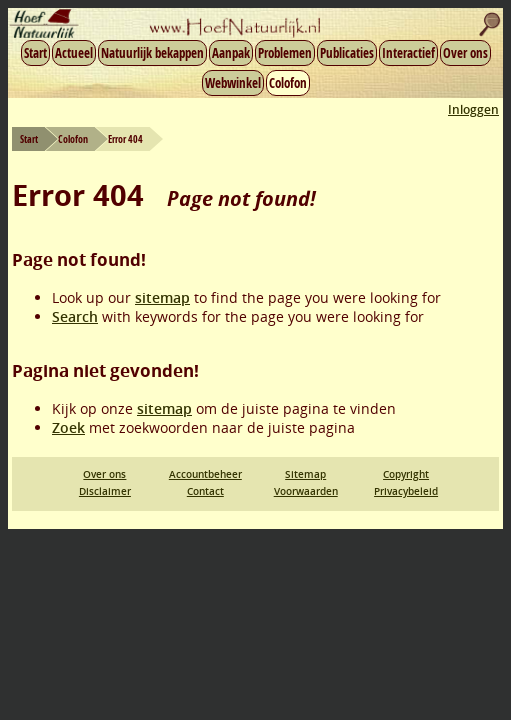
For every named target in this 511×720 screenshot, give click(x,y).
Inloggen (473, 109)
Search (75, 316)
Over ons (465, 53)
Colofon (288, 83)
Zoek (68, 427)
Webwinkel (233, 83)
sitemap (162, 297)
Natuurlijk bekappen (152, 53)
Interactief (408, 53)
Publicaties (347, 53)
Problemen (285, 53)
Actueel (74, 53)
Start (35, 53)
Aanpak (231, 53)
